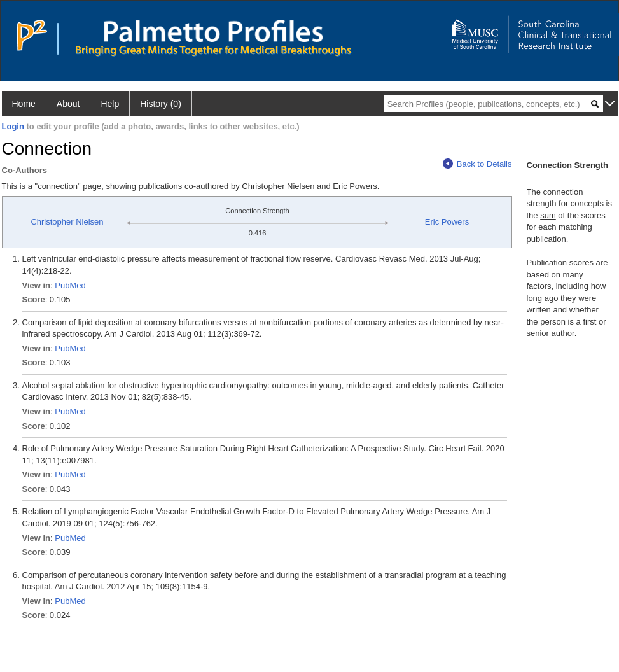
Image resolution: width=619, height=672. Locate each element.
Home (24, 104)
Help (110, 104)
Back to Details (477, 164)
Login (13, 126)
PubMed (70, 285)
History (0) (161, 104)
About (68, 104)
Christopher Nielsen (67, 222)
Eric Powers (447, 222)
